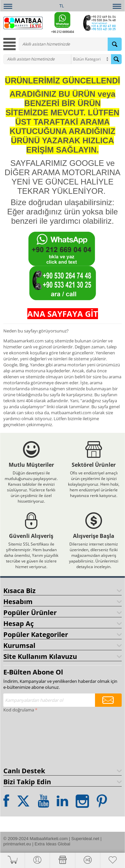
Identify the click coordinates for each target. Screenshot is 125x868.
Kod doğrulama (19, 710)
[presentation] (31, 738)
